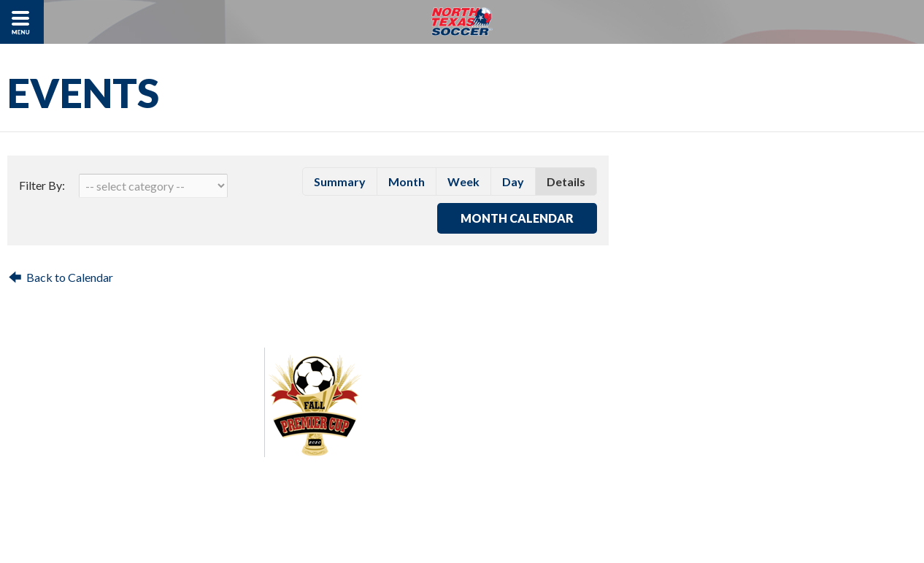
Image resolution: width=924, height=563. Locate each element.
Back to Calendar (70, 277)
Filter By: (42, 185)
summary (340, 181)
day (513, 181)
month (407, 181)
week (463, 181)
